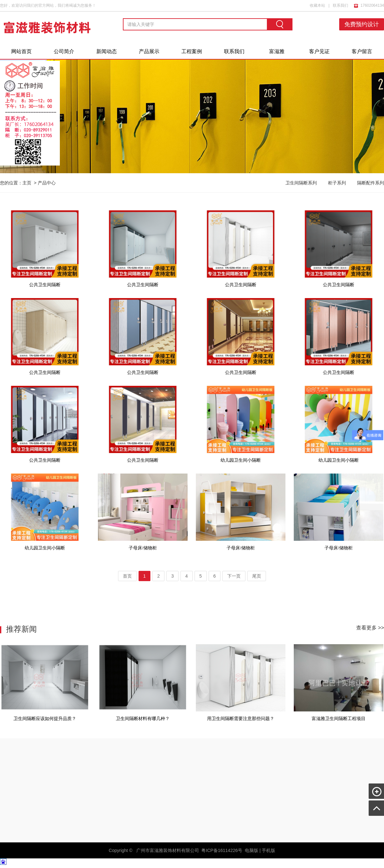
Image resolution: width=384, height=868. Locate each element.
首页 (127, 576)
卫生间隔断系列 (301, 183)
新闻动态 (107, 51)
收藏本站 (317, 5)
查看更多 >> (370, 628)
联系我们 (340, 5)
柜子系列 (337, 183)
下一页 (234, 576)
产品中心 (47, 183)
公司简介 (64, 51)
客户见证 (319, 51)
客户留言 (362, 51)
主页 (27, 183)
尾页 (257, 576)
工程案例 (192, 51)
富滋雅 (277, 51)
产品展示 (149, 51)
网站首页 (21, 51)
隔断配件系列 (371, 183)
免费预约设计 (362, 24)
